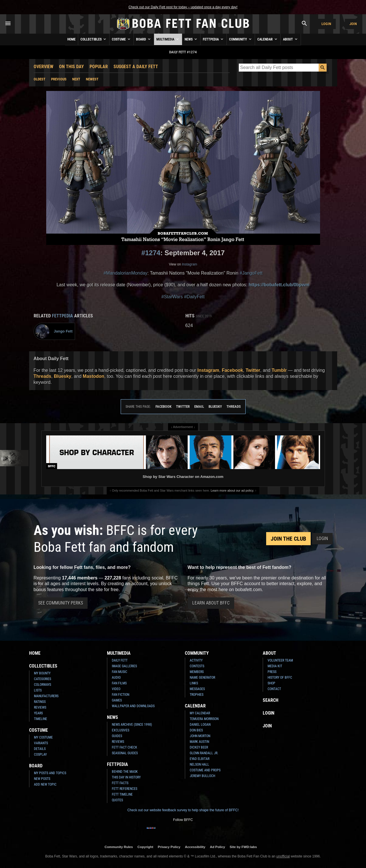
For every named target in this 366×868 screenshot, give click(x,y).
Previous (59, 79)
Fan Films (119, 683)
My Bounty (42, 673)
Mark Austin (199, 742)
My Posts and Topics (50, 773)
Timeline (41, 719)
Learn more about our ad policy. (232, 490)
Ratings (40, 702)
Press (272, 672)
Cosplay (40, 755)
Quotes (117, 800)
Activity (196, 660)
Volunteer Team (280, 660)
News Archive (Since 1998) (132, 725)
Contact (274, 689)
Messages (197, 689)
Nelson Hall (199, 764)
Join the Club (288, 539)
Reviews (40, 707)
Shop (271, 683)
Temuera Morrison (204, 719)
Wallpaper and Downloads (133, 706)
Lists (38, 690)
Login (326, 24)
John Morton (200, 736)
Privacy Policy (169, 847)
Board (144, 39)
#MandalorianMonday (126, 273)
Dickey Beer (199, 747)
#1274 (151, 253)
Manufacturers (46, 696)
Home (71, 39)
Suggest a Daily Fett (136, 67)
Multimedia (168, 39)
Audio (116, 678)
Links (194, 683)
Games (117, 700)
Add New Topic (45, 784)
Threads (43, 376)
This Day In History (126, 777)
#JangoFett (251, 273)
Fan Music (120, 672)
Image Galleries (124, 666)
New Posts (42, 779)
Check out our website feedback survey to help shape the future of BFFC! (183, 810)
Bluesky (63, 376)
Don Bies (196, 730)
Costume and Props (205, 770)
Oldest (40, 79)
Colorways (43, 685)
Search (271, 700)
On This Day (71, 67)
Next (76, 79)
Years (38, 713)
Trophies (197, 695)
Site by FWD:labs (243, 847)
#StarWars (172, 297)
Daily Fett (120, 660)
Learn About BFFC (211, 603)
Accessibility (195, 847)
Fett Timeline (122, 794)
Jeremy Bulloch (202, 776)
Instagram (190, 264)
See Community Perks (61, 603)
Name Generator (202, 678)
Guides (117, 736)
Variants (41, 743)
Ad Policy (218, 847)
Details (40, 749)
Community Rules (119, 847)
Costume (122, 39)
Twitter (253, 370)
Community (241, 39)
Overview (44, 67)
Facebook (232, 370)
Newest (92, 79)
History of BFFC (280, 678)
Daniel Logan (200, 725)
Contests (197, 666)
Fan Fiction (121, 695)
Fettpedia (214, 39)
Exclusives (121, 730)
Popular (99, 67)
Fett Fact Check (125, 747)
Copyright (145, 847)
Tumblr (279, 370)
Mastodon (94, 376)
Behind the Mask (125, 772)
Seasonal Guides (125, 753)
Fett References (125, 789)
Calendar (268, 39)
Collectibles (94, 39)
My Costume (43, 737)
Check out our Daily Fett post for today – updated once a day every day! (183, 7)
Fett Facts (120, 783)
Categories (43, 679)
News (191, 39)
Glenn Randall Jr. (204, 753)
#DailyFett (194, 297)
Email (199, 406)
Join (353, 24)
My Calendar (200, 713)
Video (116, 689)
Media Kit (275, 666)
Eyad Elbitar (200, 759)
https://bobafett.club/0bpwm (279, 285)
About (291, 39)
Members (197, 672)
